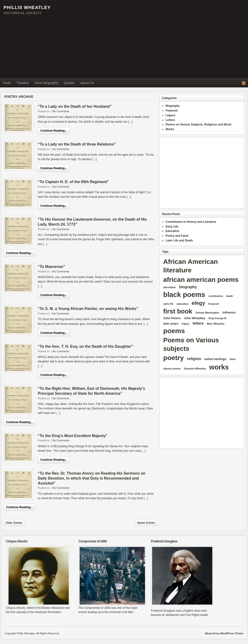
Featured (172, 111)
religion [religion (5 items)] (194, 359)
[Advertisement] (193, 39)
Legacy (170, 115)
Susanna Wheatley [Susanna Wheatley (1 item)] (195, 369)
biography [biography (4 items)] (188, 287)
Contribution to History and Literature (191, 222)
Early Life (172, 227)
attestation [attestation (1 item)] (170, 287)
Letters (170, 120)
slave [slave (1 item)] (233, 359)
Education (172, 231)
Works (170, 129)
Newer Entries (146, 523)
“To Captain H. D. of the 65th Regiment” (73, 182)
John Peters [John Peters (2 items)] (172, 318)
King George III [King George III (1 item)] (217, 318)
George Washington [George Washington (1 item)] (207, 313)
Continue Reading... (54, 131)
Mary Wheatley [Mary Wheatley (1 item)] (216, 324)
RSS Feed (244, 83)
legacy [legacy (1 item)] (186, 324)
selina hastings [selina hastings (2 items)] (215, 359)
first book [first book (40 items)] (178, 311)
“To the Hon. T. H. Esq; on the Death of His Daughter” (86, 346)
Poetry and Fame (177, 236)
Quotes (69, 83)
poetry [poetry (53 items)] (173, 358)
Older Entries (14, 523)
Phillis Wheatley (27, 7)
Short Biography (47, 83)
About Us (87, 83)
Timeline (23, 83)
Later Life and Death (179, 240)
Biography (173, 106)
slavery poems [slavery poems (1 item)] (172, 369)
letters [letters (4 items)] (198, 323)
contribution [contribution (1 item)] (216, 296)
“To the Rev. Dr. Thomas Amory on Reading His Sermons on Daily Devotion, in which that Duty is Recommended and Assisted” (92, 478)
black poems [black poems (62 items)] (184, 294)
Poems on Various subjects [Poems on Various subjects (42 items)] (191, 344)
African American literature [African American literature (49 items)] (190, 266)
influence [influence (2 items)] (229, 312)
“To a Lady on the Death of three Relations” (77, 144)
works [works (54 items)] (219, 367)
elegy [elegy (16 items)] (198, 303)
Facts (7, 83)
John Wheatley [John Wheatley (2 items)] (195, 318)
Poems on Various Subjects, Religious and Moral (198, 125)
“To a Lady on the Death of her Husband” (75, 106)
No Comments (61, 111)
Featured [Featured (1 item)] (213, 304)
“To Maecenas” (51, 267)
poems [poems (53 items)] (174, 331)
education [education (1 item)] (183, 304)
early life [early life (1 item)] (168, 304)
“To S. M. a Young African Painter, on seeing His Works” (88, 309)
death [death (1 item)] (230, 296)
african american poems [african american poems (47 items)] (201, 280)
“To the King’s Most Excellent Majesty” (73, 436)
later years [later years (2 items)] (171, 324)
